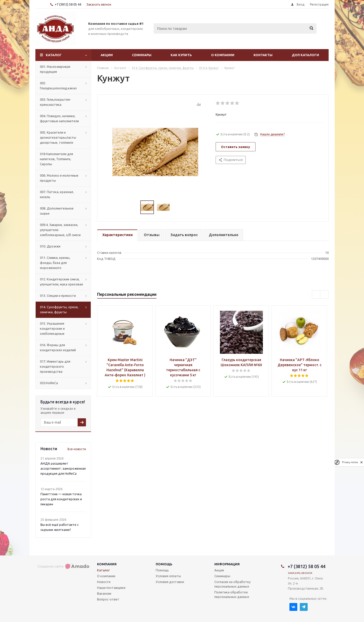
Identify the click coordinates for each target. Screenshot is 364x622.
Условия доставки (170, 582)
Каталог (54, 55)
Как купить (181, 55)
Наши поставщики (111, 588)
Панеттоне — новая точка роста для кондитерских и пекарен (61, 499)
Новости (104, 582)
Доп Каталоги (305, 55)
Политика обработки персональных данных (232, 594)
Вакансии (104, 593)
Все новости (77, 449)
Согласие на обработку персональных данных (232, 584)
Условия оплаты (168, 576)
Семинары (142, 55)
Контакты (263, 55)
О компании (223, 55)
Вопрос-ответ (108, 599)
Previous (316, 295)
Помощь (164, 564)
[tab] (117, 235)
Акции (107, 55)
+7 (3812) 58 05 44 (68, 4)
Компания (107, 564)
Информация (227, 564)
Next (324, 295)
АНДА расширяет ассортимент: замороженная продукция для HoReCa (63, 468)
